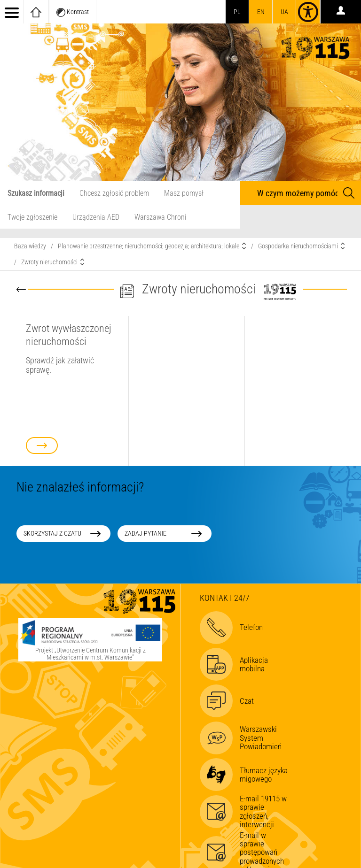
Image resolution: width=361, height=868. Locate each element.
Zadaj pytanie (145, 533)
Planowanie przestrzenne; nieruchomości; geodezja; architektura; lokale (149, 246)
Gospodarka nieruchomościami (298, 246)
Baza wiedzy (30, 246)
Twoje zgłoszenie (32, 217)
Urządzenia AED (96, 217)
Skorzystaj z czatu (52, 533)
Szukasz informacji (36, 193)
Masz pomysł (184, 193)
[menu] (12, 12)
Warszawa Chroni (160, 217)
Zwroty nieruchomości (49, 262)
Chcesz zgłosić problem (114, 193)
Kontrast (73, 12)
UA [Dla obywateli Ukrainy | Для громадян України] (284, 12)
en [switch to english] (261, 12)
